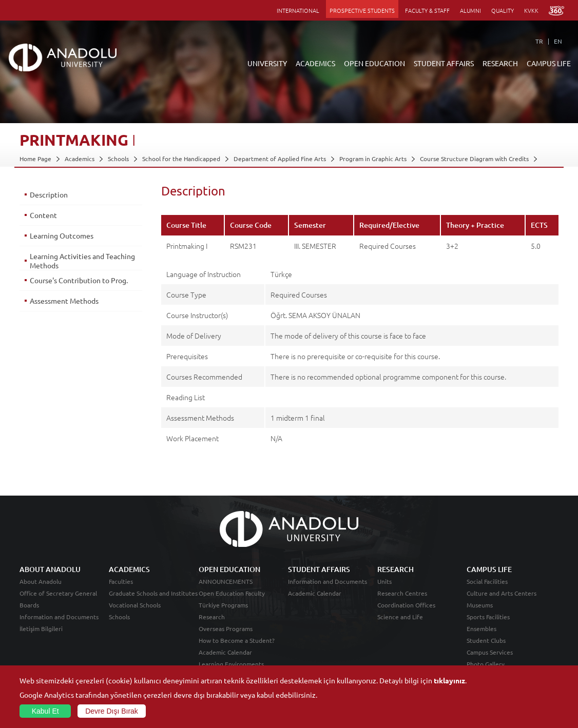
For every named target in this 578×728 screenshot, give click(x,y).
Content (43, 215)
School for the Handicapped (181, 159)
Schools (118, 159)
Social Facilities (487, 581)
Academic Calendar (225, 652)
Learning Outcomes (62, 235)
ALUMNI (470, 10)
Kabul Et (45, 711)
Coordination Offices (406, 605)
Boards (29, 605)
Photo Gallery (486, 664)
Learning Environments (231, 664)
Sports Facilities (488, 617)
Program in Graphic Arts (373, 159)
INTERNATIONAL (298, 10)
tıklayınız (449, 680)
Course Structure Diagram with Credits (474, 159)
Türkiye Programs (223, 605)
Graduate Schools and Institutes (153, 593)
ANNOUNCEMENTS (226, 581)
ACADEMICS (315, 63)
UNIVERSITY (267, 63)
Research (212, 617)
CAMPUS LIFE (549, 63)
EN (558, 41)
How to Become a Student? (237, 640)
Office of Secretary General (58, 593)
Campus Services (490, 652)
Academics (80, 159)
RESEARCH (500, 63)
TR (539, 41)
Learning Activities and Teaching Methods (82, 261)
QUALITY (503, 10)
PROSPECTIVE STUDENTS (362, 10)
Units (384, 581)
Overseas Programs (226, 628)
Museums (480, 605)
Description (49, 194)
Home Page (35, 159)
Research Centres (402, 593)
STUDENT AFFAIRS (444, 63)
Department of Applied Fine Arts (280, 159)
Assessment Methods (64, 301)
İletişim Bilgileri (41, 628)
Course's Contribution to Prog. (79, 280)
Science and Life (400, 617)
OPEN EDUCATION (374, 63)
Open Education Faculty (232, 593)
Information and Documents (59, 617)
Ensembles (481, 628)
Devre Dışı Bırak (112, 711)
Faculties (121, 581)
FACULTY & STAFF (427, 10)
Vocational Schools (135, 605)
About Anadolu (41, 581)
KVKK (531, 10)
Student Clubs (486, 640)
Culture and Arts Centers (502, 593)
